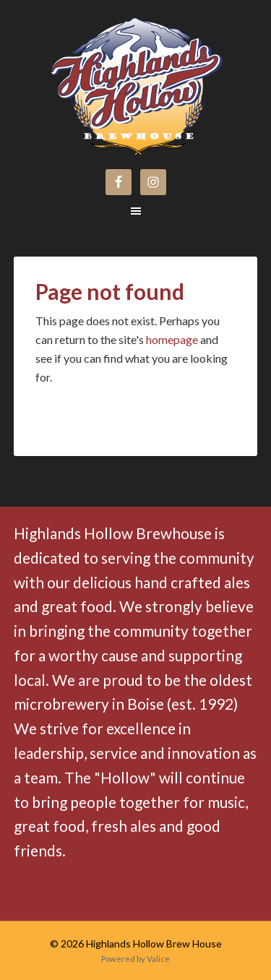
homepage (172, 339)
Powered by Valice (135, 959)
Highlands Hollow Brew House (88, 73)
